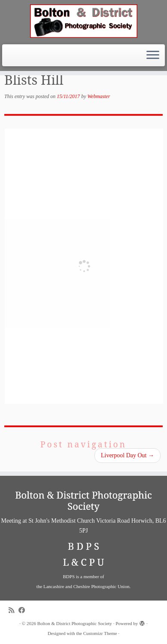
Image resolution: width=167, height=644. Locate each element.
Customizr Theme (100, 633)
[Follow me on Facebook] (24, 610)
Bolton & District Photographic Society (75, 623)
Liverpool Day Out (128, 455)
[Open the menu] (153, 55)
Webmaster (99, 96)
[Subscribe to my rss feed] (14, 610)
